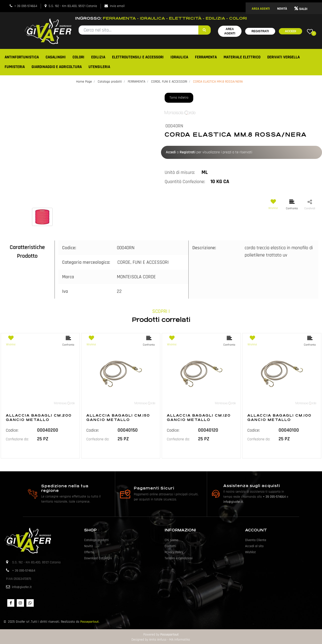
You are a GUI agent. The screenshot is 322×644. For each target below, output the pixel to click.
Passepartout (89, 622)
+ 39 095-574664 (26, 6)
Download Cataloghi (98, 558)
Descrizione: (204, 248)
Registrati (260, 31)
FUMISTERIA (15, 67)
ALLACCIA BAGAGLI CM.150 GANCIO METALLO (118, 418)
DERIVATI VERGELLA (283, 57)
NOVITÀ (282, 9)
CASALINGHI (56, 57)
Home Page (84, 82)
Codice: (69, 248)
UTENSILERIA (99, 67)
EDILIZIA (98, 57)
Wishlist (250, 552)
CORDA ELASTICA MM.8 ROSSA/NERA (218, 82)
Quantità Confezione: (185, 182)
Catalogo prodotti (110, 82)
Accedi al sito (254, 546)
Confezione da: (17, 439)
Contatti (170, 546)
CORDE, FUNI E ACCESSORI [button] (143, 262)
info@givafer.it (233, 502)
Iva (65, 291)
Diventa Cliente (256, 540)
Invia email (117, 6)
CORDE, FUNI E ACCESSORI (169, 82)
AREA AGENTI (261, 9)
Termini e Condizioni (179, 558)
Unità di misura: (180, 172)
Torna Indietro (179, 98)
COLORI (78, 57)
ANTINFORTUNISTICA (22, 57)
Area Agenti (230, 31)
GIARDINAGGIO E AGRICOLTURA (57, 67)
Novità (89, 546)
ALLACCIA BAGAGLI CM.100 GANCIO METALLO (279, 418)
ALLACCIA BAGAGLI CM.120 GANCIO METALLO (199, 418)
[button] (205, 30)
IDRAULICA (179, 57)
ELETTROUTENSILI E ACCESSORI (138, 57)
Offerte (89, 552)
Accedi (290, 31)
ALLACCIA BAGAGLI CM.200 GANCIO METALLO (39, 418)
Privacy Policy (174, 552)
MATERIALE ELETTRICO (242, 57)
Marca (68, 277)
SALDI (301, 9)
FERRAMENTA (206, 57)
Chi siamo (171, 540)
